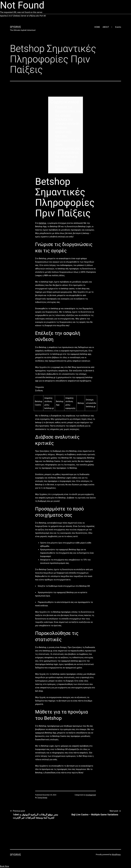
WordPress (116, 854)
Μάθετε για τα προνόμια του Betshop (66, 165)
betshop (43, 223)
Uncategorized (91, 795)
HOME (97, 27)
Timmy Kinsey (42, 798)
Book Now (5, 866)
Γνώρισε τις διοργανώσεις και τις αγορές (68, 111)
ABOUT (106, 27)
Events (118, 27)
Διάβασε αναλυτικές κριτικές (63, 132)
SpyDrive (15, 27)
